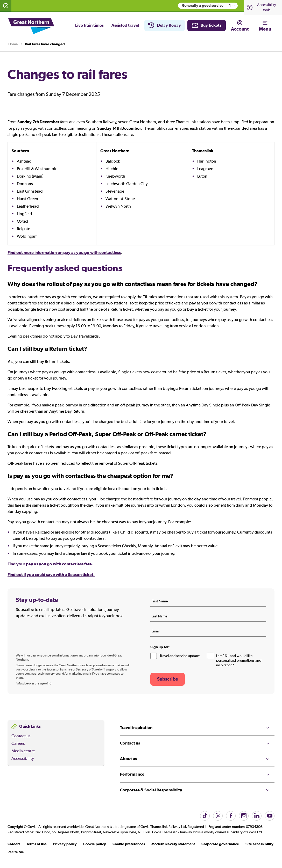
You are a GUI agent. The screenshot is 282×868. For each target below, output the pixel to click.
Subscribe (168, 679)
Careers (18, 744)
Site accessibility (259, 844)
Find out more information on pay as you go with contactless (64, 253)
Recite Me (16, 852)
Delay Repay (165, 25)
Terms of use (37, 844)
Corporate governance (220, 844)
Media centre (23, 751)
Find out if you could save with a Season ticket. (51, 575)
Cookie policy (95, 844)
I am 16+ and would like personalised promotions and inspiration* (239, 661)
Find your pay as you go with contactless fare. (50, 564)
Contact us (21, 736)
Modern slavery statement (173, 844)
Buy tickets (207, 25)
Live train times (89, 25)
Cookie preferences (129, 844)
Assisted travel (125, 25)
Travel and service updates (180, 656)
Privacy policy (65, 844)
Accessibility (23, 759)
